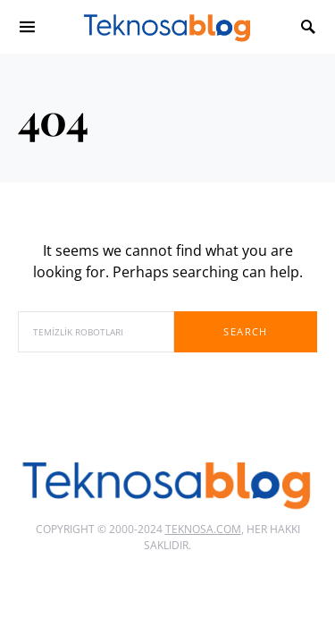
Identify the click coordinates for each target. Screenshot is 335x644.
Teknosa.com (203, 529)
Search (245, 331)
